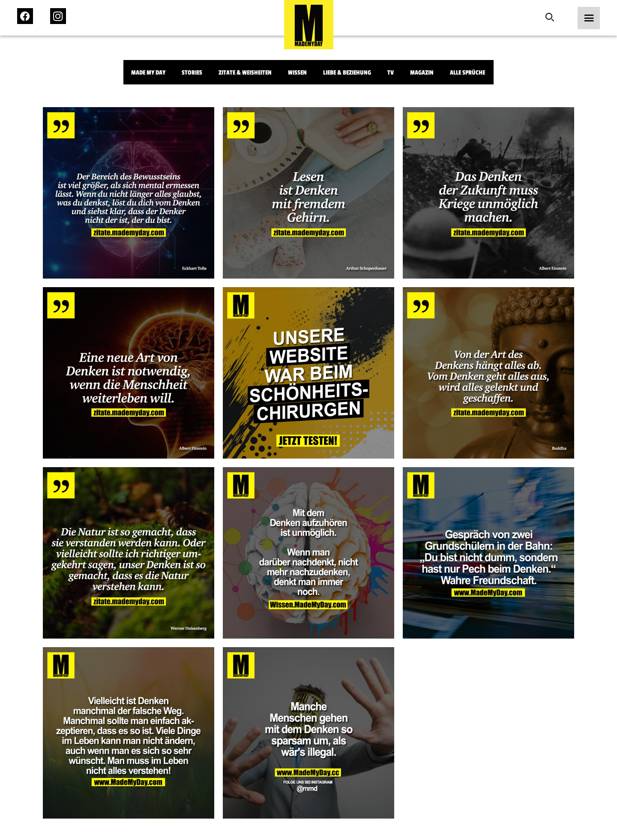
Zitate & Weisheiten (245, 73)
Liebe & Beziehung (347, 73)
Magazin (422, 73)
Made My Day (148, 73)
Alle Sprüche (467, 73)
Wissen (297, 73)
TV (391, 73)
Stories (192, 73)
